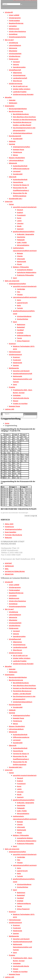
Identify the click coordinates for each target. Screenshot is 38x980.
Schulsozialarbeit (15, 53)
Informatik (21, 259)
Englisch (20, 212)
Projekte (12, 387)
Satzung (16, 64)
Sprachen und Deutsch (21, 371)
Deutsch (20, 210)
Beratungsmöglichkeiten (18, 109)
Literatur (20, 223)
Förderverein (14, 59)
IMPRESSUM (9, 566)
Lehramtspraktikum (16, 160)
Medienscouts (14, 29)
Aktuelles (8, 97)
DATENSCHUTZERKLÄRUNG (15, 571)
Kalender (12, 100)
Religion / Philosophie (21, 267)
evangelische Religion (25, 270)
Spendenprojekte (19, 67)
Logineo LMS (9, 409)
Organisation (10, 106)
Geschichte (21, 237)
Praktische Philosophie (25, 275)
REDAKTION (9, 574)
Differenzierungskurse (21, 169)
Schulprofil (9, 12)
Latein (19, 221)
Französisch (21, 215)
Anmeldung (13, 34)
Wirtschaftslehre (23, 245)
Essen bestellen (10, 532)
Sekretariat (13, 48)
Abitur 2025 (9, 524)
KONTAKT (8, 563)
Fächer (11, 204)
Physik (19, 264)
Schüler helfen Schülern (22, 89)
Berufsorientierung (16, 111)
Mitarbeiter (13, 51)
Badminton (21, 324)
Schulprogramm (15, 18)
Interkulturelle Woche (21, 398)
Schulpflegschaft (15, 70)
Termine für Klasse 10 (21, 185)
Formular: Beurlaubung (13, 535)
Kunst (19, 218)
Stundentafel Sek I (16, 199)
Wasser (16, 401)
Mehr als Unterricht (12, 281)
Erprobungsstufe (15, 136)
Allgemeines (17, 73)
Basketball (21, 327)
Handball (20, 330)
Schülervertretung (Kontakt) (23, 94)
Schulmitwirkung (19, 75)
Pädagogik (21, 240)
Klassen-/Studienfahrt (17, 158)
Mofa (19, 305)
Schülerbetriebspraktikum (23, 133)
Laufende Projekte (20, 92)
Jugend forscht (22, 303)
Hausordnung (18, 182)
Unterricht (9, 201)
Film (19, 292)
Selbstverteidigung (24, 335)
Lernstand (17, 171)
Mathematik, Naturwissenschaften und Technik (22, 379)
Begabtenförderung (16, 23)
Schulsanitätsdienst (24, 316)
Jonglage (20, 333)
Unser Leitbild (14, 15)
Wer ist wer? (9, 40)
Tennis (19, 338)
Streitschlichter (23, 319)
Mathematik (21, 261)
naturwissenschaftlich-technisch (25, 297)
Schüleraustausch (15, 354)
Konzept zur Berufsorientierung (25, 119)
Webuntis (8, 537)
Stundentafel (18, 139)
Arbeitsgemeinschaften (21, 147)
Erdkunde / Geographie (25, 234)
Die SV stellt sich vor (20, 86)
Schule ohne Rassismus (17, 31)
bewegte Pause (18, 149)
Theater (20, 294)
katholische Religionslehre (27, 272)
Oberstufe (13, 177)
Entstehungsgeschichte (17, 37)
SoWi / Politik (22, 242)
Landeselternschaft (20, 78)
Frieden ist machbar (20, 403)
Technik (20, 308)
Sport (15, 278)
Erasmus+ (13, 344)
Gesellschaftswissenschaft (23, 373)
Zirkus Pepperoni (23, 341)
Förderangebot (14, 20)
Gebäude (12, 141)
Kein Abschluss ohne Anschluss (24, 117)
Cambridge (21, 289)
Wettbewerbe (14, 368)
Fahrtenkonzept (15, 352)
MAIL (7, 569)
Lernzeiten (13, 26)
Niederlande (17, 363)
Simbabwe (17, 395)
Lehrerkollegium (15, 45)
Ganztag (12, 144)
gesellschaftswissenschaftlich (24, 232)
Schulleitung (13, 43)
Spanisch (20, 229)
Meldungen (13, 103)
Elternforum (17, 81)
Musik (19, 226)
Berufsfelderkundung (21, 114)
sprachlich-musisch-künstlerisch (25, 207)
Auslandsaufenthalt (20, 166)
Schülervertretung (16, 83)
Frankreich (17, 360)
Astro (19, 300)
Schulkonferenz (15, 56)
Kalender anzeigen (31, 516)
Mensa (15, 155)
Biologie (20, 253)
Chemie (20, 256)
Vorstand (16, 62)
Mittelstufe (13, 163)
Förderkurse (17, 152)
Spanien (16, 365)
